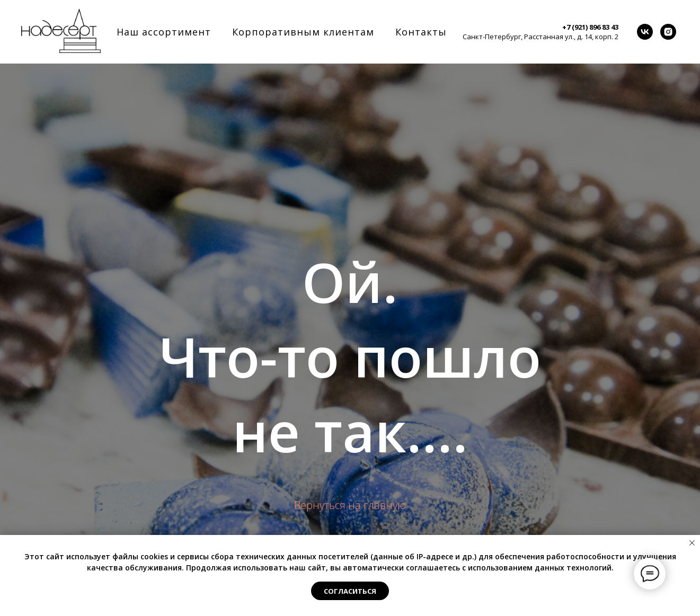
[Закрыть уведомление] (692, 543)
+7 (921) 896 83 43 (590, 27)
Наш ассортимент (164, 32)
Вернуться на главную (350, 505)
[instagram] (668, 32)
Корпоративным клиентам (303, 32)
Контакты (421, 32)
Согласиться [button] (350, 591)
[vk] (645, 32)
